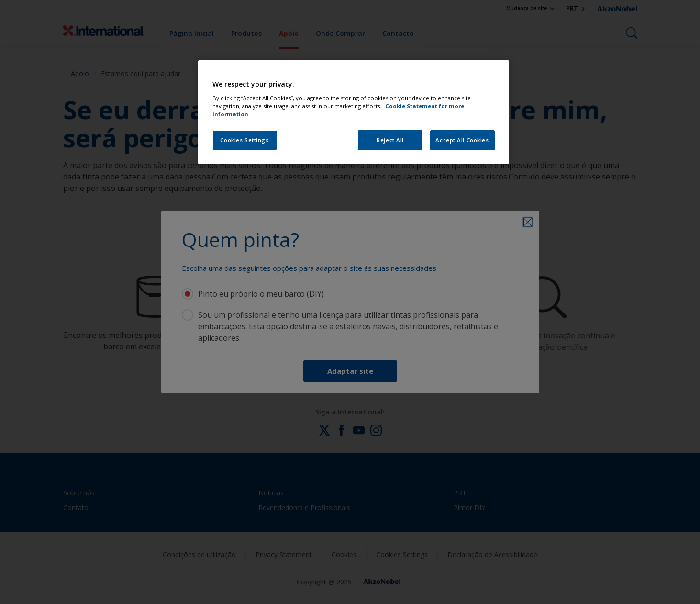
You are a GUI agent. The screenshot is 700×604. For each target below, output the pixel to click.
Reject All (390, 140)
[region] (354, 112)
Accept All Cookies (462, 140)
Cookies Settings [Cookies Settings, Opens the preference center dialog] (244, 140)
